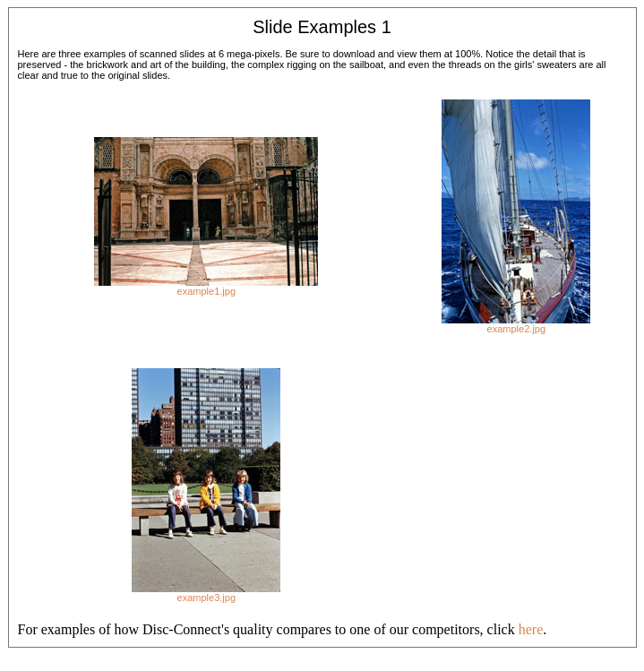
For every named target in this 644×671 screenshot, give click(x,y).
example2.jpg (516, 329)
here (531, 629)
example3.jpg (206, 598)
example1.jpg (206, 291)
